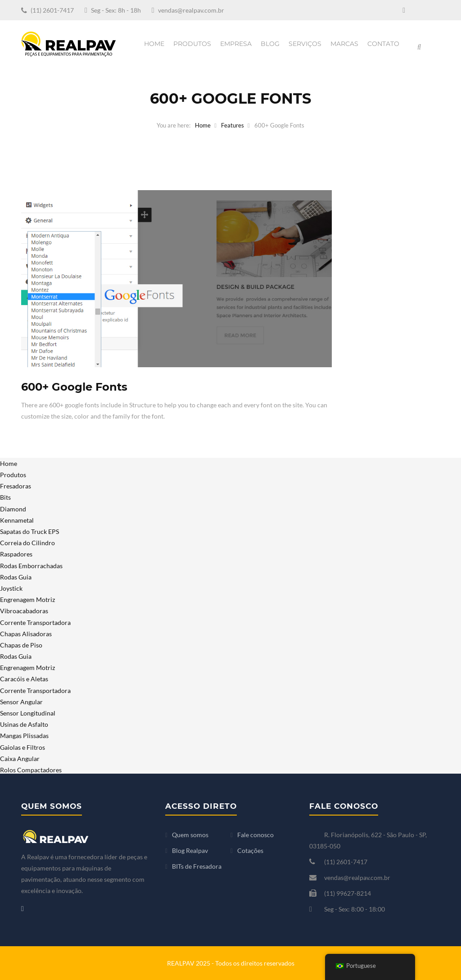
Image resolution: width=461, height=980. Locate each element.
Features (233, 125)
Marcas (344, 44)
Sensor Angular (21, 702)
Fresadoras (16, 486)
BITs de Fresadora (197, 866)
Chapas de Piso (21, 645)
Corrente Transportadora (35, 622)
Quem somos (190, 835)
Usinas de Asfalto (24, 724)
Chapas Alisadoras (26, 634)
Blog (270, 44)
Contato (383, 44)
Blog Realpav (190, 850)
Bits (5, 497)
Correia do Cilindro (27, 543)
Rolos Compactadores (31, 770)
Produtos (192, 44)
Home (154, 44)
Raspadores (16, 554)
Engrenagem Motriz (27, 599)
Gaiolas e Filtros (23, 747)
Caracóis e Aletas (24, 679)
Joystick (11, 588)
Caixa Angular (20, 759)
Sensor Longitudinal (28, 713)
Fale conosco (255, 835)
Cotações (250, 850)
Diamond (13, 509)
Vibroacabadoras (24, 611)
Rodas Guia (16, 577)
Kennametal (17, 520)
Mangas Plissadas (24, 736)
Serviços (305, 44)
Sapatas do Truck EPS (29, 531)
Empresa (236, 44)
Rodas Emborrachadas (31, 566)
